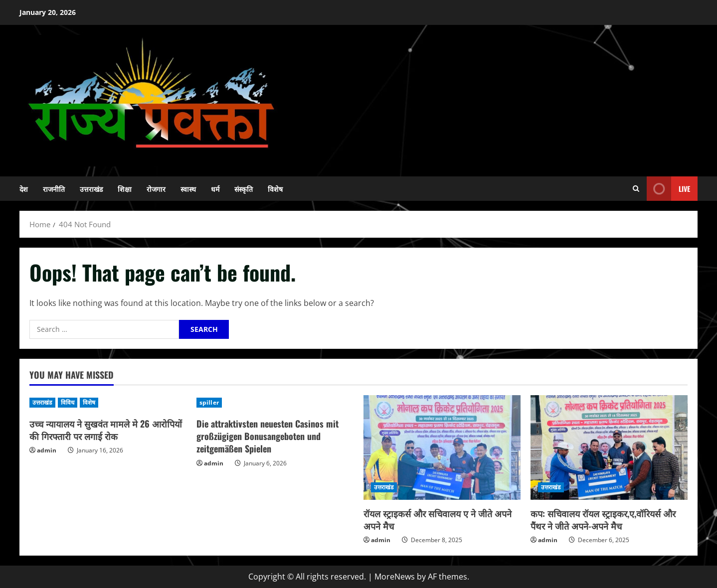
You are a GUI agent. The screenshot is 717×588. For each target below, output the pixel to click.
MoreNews (395, 577)
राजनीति (54, 189)
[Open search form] (636, 189)
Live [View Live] (668, 189)
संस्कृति (244, 189)
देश (24, 189)
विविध (68, 402)
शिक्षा (125, 189)
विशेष (275, 189)
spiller (209, 402)
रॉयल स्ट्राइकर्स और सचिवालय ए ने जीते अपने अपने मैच (438, 519)
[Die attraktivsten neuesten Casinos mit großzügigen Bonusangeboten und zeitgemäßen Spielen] (275, 403)
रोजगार (156, 189)
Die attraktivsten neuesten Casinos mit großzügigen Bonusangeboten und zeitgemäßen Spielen (268, 436)
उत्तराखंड (91, 189)
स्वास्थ (188, 189)
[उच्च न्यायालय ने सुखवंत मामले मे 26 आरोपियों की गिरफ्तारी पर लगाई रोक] (108, 403)
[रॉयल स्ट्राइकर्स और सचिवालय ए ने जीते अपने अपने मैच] (442, 447)
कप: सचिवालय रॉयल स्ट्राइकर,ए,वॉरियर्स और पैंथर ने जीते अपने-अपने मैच (603, 519)
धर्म (215, 189)
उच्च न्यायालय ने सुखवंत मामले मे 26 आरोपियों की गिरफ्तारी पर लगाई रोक (106, 430)
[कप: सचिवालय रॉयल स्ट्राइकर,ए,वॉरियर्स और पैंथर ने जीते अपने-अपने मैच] (609, 447)
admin (47, 450)
